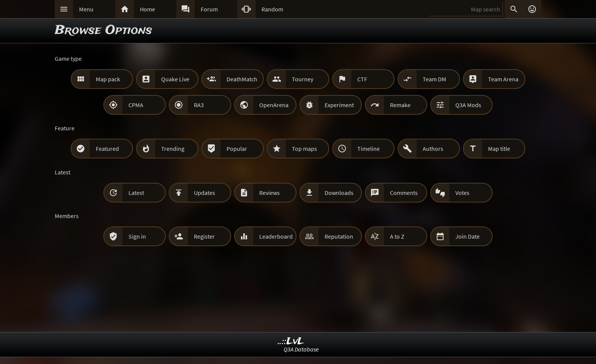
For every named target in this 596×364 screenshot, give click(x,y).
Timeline (369, 149)
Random (272, 9)
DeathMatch (242, 79)
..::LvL (291, 341)
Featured (107, 149)
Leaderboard (276, 236)
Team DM (434, 79)
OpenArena (274, 105)
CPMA (136, 105)
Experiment (339, 105)
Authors (433, 149)
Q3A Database (301, 349)
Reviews (269, 193)
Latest (136, 193)
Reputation (339, 236)
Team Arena (503, 79)
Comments (404, 193)
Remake (400, 105)
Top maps (304, 149)
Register (204, 236)
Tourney (303, 79)
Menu (86, 9)
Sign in (137, 236)
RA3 (199, 105)
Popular (237, 149)
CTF (362, 79)
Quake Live (175, 79)
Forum (209, 9)
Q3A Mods (468, 105)
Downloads (339, 193)
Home (147, 9)
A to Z (397, 236)
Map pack (108, 79)
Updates (204, 193)
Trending (173, 149)
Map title (499, 149)
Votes (462, 193)
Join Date (468, 236)
